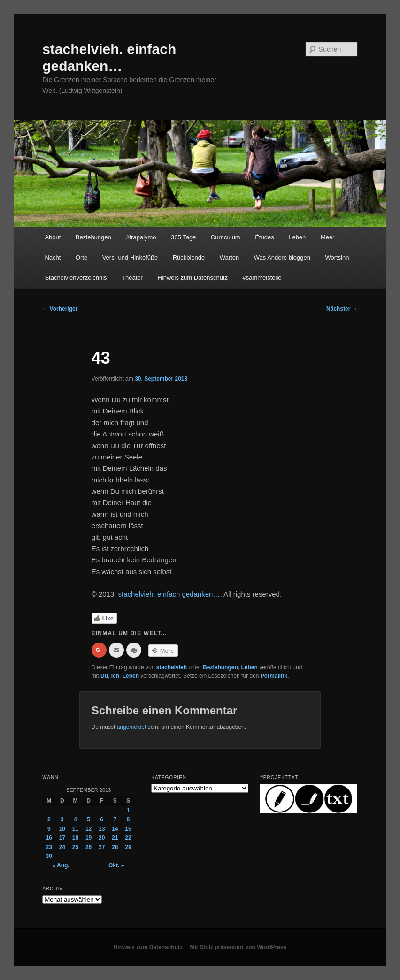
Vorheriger (60, 309)
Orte (81, 257)
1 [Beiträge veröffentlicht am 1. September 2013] (128, 811)
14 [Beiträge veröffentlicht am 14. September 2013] (115, 829)
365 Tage (183, 237)
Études (264, 237)
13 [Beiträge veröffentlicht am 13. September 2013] (102, 829)
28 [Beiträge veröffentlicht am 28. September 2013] (115, 847)
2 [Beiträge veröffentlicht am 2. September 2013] (49, 819)
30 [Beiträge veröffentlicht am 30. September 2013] (49, 856)
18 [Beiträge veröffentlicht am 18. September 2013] (75, 838)
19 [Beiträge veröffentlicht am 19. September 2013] (88, 838)
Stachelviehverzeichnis (76, 278)
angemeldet (132, 727)
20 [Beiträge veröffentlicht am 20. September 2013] (102, 838)
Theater (132, 278)
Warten (229, 257)
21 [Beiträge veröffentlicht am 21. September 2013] (115, 838)
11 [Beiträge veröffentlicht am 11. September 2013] (75, 829)
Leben (297, 237)
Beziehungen (93, 237)
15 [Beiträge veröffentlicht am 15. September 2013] (128, 829)
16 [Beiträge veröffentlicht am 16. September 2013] (49, 838)
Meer (328, 237)
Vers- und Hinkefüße (130, 257)
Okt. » (116, 865)
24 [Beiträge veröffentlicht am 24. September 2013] (62, 847)
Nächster (342, 309)
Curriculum (226, 237)
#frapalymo (141, 237)
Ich (115, 676)
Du (104, 676)
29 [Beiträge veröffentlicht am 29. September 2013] (128, 847)
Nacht (53, 257)
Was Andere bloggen (282, 257)
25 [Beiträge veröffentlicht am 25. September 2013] (75, 847)
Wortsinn (337, 257)
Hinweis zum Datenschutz (192, 278)
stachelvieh (172, 667)
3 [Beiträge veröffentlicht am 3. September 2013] (62, 819)
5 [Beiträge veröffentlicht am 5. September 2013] (88, 819)
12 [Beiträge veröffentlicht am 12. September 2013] (88, 829)
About (53, 237)
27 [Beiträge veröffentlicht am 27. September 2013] (102, 847)
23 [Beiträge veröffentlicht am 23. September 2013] (49, 847)
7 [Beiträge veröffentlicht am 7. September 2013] (115, 819)
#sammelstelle (262, 278)
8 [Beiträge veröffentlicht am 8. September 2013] (128, 819)
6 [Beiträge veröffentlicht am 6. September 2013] (102, 819)
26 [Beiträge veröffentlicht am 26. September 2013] (88, 847)
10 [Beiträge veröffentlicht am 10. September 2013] (62, 829)
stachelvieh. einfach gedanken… (169, 594)
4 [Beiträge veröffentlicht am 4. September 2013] (75, 819)
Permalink (274, 676)
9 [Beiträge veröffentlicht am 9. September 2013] (49, 829)
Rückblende (189, 257)
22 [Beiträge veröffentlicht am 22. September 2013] (128, 838)
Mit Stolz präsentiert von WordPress (238, 947)
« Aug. (61, 865)
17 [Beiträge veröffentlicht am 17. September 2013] (62, 838)
